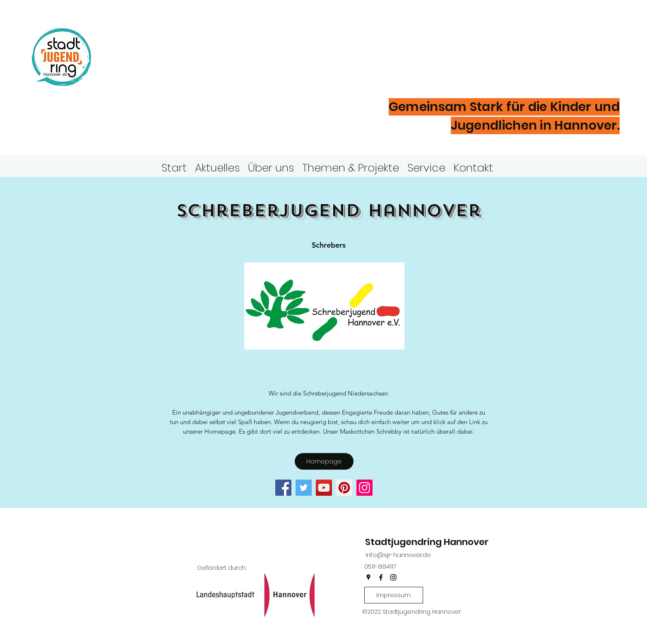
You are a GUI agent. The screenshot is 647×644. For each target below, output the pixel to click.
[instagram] (393, 577)
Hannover (157, 70)
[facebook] (381, 577)
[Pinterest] (344, 488)
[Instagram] (364, 488)
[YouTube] (324, 488)
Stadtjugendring (192, 43)
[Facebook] (283, 488)
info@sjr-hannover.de (398, 555)
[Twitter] (304, 488)
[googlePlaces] (368, 577)
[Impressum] (394, 595)
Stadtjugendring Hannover (427, 542)
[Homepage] (324, 461)
